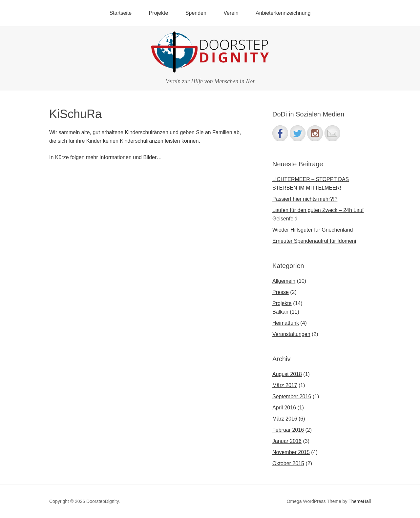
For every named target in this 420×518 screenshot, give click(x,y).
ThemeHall (360, 501)
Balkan (280, 312)
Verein (231, 13)
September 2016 (292, 396)
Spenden (196, 13)
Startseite (121, 13)
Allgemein (284, 281)
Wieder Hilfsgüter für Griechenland (313, 230)
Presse (281, 292)
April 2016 (284, 408)
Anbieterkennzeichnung (283, 13)
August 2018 (287, 374)
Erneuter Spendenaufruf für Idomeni (314, 241)
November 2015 (291, 452)
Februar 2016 (288, 430)
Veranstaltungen (291, 334)
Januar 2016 (287, 441)
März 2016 (285, 419)
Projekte (159, 13)
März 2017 (285, 385)
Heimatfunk (286, 323)
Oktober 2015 (288, 463)
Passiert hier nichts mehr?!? (305, 199)
